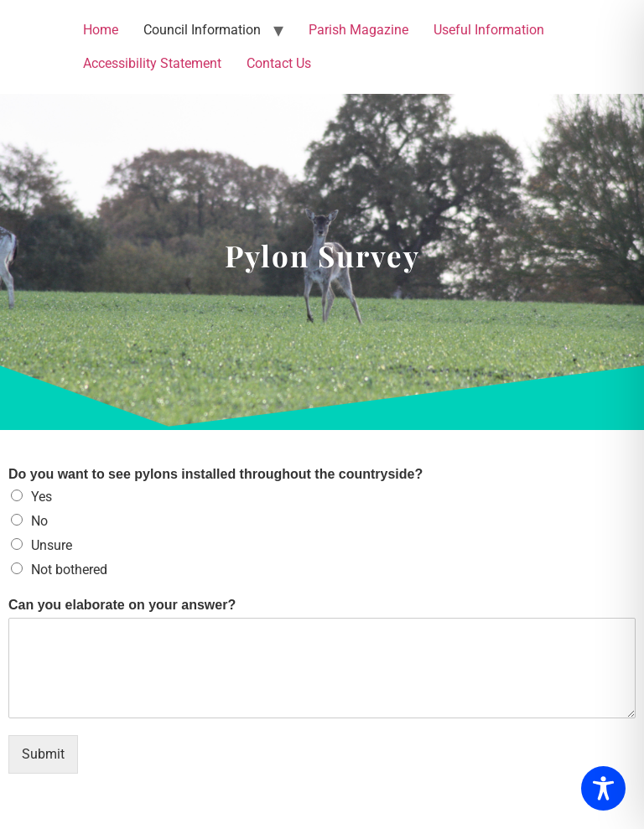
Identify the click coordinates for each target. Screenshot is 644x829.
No (39, 521)
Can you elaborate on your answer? (122, 605)
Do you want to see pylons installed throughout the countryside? (216, 474)
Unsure (52, 545)
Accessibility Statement (152, 63)
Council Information (202, 30)
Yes (42, 497)
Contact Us (279, 63)
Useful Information (489, 30)
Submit (43, 754)
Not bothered (69, 570)
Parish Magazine (358, 30)
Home (101, 30)
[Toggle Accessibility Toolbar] (603, 788)
